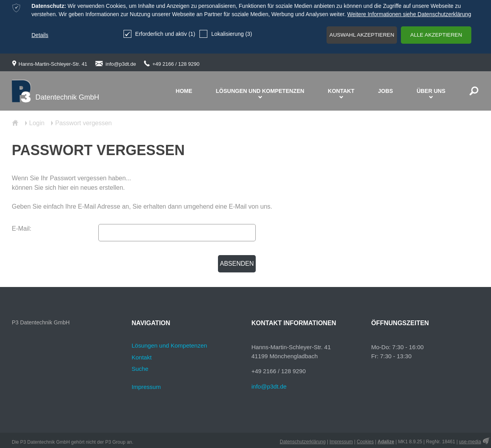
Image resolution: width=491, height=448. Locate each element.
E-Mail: (22, 229)
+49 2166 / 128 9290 (176, 64)
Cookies (365, 442)
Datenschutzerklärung (303, 442)
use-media (470, 442)
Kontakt (142, 357)
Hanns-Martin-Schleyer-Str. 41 (53, 64)
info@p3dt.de (121, 64)
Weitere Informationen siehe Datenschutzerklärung (409, 14)
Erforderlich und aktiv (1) (151, 34)
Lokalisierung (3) (218, 34)
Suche (140, 369)
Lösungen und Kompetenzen (170, 345)
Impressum (146, 387)
